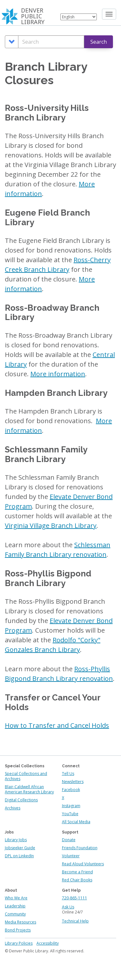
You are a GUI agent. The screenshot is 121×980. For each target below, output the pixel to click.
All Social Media (76, 822)
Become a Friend (77, 872)
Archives (13, 808)
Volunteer (71, 856)
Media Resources (20, 922)
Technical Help (75, 921)
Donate (69, 840)
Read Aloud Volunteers (83, 864)
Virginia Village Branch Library (51, 526)
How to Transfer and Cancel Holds (57, 725)
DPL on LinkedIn (19, 856)
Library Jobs (16, 840)
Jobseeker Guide (20, 848)
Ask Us (68, 907)
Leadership (15, 906)
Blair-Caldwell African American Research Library (29, 789)
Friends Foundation (80, 848)
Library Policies (19, 943)
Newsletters (73, 782)
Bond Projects (18, 930)
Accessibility (48, 943)
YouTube (70, 814)
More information (58, 374)
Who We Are (16, 898)
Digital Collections (21, 800)
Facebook (71, 790)
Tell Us (68, 774)
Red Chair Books (77, 880)
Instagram (71, 806)
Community (15, 914)
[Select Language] (79, 17)
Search (99, 42)
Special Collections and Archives (26, 776)
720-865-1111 (75, 898)
